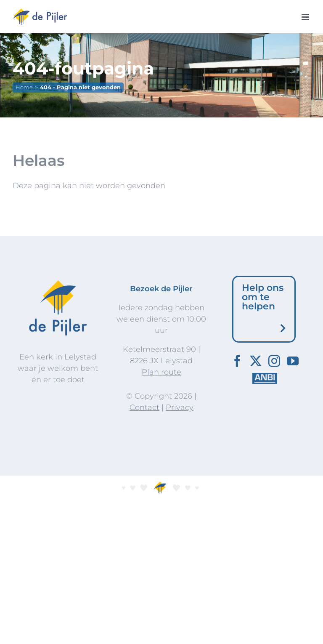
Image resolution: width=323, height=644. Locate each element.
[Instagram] (274, 361)
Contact (144, 407)
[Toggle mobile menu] (306, 17)
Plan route (161, 372)
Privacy (180, 407)
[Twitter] (256, 361)
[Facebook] (237, 361)
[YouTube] (293, 361)
